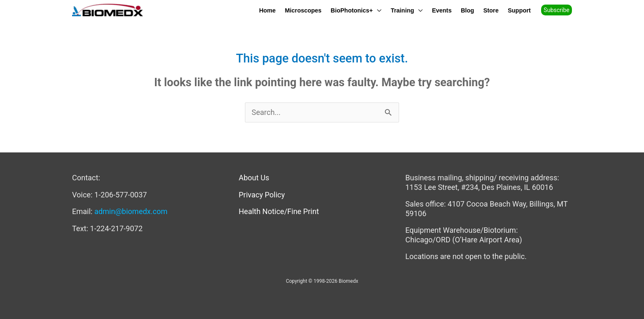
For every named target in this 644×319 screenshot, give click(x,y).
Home (267, 10)
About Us (254, 178)
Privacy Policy (262, 195)
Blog (467, 10)
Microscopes (303, 10)
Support (519, 10)
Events (442, 10)
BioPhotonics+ (352, 10)
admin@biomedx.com (131, 211)
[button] (559, 10)
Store (491, 10)
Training (402, 10)
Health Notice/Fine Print (279, 211)
